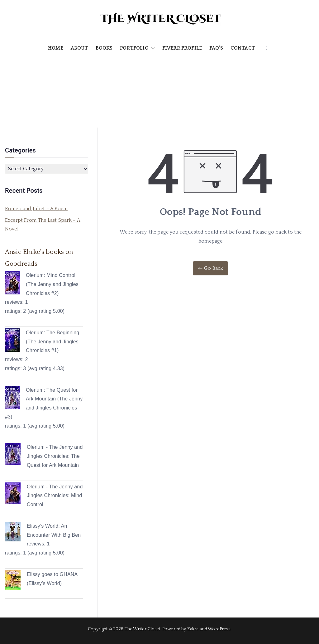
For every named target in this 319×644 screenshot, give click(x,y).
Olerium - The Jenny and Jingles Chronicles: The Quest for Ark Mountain (55, 456)
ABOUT (79, 48)
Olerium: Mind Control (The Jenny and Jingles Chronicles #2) (52, 284)
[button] (152, 48)
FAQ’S (216, 48)
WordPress (219, 629)
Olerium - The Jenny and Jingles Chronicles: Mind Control (55, 496)
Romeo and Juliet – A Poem (36, 209)
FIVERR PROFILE (182, 48)
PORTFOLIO (137, 48)
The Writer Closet (143, 629)
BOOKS (104, 48)
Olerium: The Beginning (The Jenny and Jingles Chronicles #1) (52, 342)
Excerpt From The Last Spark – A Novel (43, 225)
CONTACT (243, 48)
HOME (56, 48)
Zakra (193, 629)
